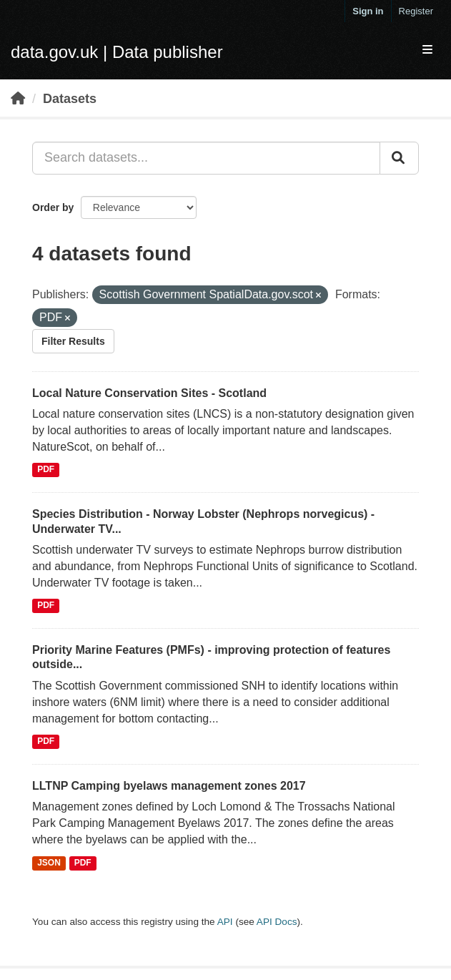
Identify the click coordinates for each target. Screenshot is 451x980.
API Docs (277, 922)
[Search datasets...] (206, 158)
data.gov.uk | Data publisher (117, 52)
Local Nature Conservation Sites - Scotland (149, 393)
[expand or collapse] (427, 50)
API (225, 922)
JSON (49, 863)
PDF (46, 470)
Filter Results (73, 341)
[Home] (18, 99)
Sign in (368, 11)
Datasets (70, 99)
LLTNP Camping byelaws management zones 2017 (169, 786)
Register (416, 11)
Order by (53, 207)
